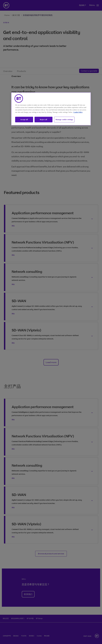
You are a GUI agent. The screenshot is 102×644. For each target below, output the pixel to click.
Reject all (43, 119)
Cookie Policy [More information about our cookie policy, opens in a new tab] (78, 112)
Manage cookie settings (64, 119)
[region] (51, 109)
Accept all (24, 119)
